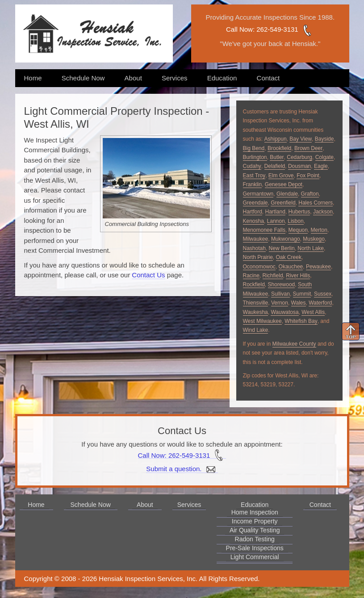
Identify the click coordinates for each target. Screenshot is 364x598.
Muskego (314, 239)
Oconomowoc (259, 267)
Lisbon (295, 221)
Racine (251, 276)
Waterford (320, 303)
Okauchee (291, 267)
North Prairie (258, 257)
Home (33, 78)
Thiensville (256, 303)
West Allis (313, 312)
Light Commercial (255, 557)
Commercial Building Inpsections (147, 224)
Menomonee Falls (264, 230)
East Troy (254, 176)
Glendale (287, 194)
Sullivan (280, 294)
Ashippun (276, 139)
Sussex (323, 294)
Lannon (276, 221)
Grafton (310, 194)
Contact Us (148, 275)
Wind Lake (256, 330)
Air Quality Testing (255, 530)
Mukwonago (286, 239)
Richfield (273, 276)
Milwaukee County (294, 344)
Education (222, 78)
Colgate (324, 157)
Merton (319, 230)
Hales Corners (316, 203)
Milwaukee (256, 239)
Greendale (255, 203)
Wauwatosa (285, 312)
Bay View (301, 139)
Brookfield (279, 148)
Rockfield (254, 284)
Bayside (324, 139)
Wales (299, 303)
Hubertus (299, 212)
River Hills (298, 276)
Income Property (255, 521)
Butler (277, 157)
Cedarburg (299, 157)
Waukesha (255, 312)
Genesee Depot (284, 184)
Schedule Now (83, 78)
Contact (268, 78)
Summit (302, 294)
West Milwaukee (262, 321)
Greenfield (283, 203)
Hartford (253, 212)
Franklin (253, 184)
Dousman (299, 166)
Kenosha (253, 221)
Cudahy (252, 166)
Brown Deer (308, 148)
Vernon (280, 303)
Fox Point (308, 176)
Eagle (321, 166)
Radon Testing (255, 539)
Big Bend (254, 148)
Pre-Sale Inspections (255, 548)
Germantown (258, 194)
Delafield (275, 166)
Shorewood (282, 284)
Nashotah (254, 248)
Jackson (323, 212)
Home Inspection (255, 512)
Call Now (239, 29)
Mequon (298, 230)
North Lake (311, 248)
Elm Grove (281, 176)
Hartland (275, 212)
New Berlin (282, 248)
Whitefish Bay (301, 321)
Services (175, 78)
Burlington (255, 157)
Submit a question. (182, 469)
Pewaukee (318, 267)
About (133, 78)
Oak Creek (289, 257)
